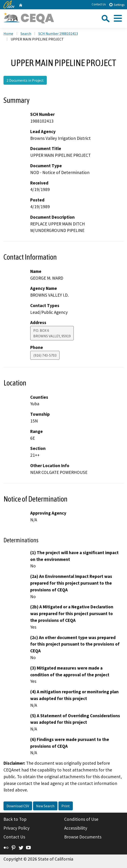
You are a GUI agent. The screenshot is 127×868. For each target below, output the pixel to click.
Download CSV (18, 806)
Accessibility (76, 828)
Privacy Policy (17, 828)
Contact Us (99, 4)
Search (26, 34)
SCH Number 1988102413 (58, 34)
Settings (117, 5)
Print (66, 806)
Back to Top (15, 819)
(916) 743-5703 (45, 355)
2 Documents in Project (25, 80)
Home (8, 34)
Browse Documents (83, 837)
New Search (45, 806)
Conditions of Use (81, 819)
